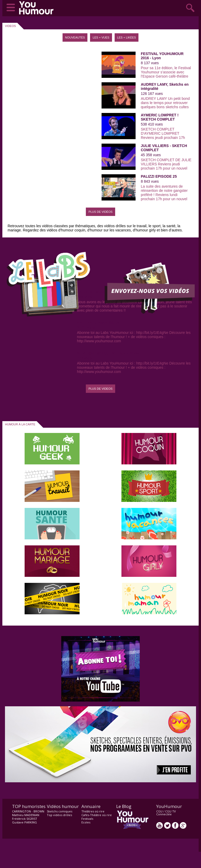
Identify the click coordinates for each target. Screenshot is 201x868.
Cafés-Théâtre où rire (97, 815)
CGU (159, 811)
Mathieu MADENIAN (26, 815)
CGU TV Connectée (166, 813)
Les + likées (127, 37)
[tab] (75, 36)
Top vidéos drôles (59, 815)
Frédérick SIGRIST (25, 819)
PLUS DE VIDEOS (100, 389)
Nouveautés (75, 37)
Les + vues (101, 37)
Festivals (87, 819)
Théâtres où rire (93, 811)
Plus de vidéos (100, 212)
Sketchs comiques (60, 811)
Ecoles (86, 822)
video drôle (37, 8)
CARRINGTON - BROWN (28, 811)
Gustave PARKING (24, 822)
